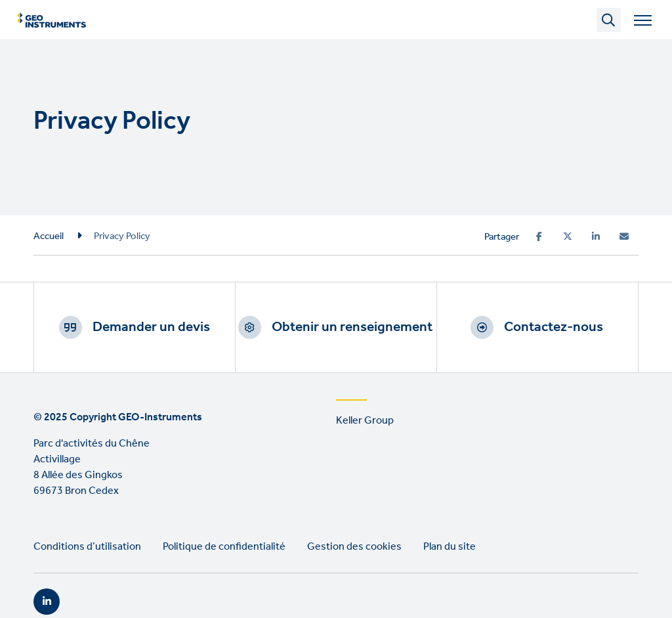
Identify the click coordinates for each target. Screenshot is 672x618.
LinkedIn (47, 602)
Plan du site (450, 547)
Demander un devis (151, 327)
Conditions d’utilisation (87, 547)
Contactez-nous (554, 327)
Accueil (49, 236)
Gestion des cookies (354, 547)
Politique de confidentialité (224, 547)
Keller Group (365, 421)
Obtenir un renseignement (352, 327)
